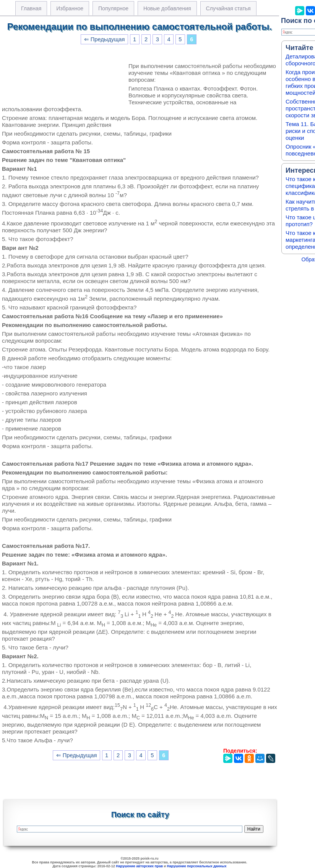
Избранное (70, 8)
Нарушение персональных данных (197, 866)
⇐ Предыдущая (105, 39)
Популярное (113, 8)
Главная (31, 8)
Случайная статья (228, 8)
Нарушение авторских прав (139, 866)
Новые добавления (167, 8)
